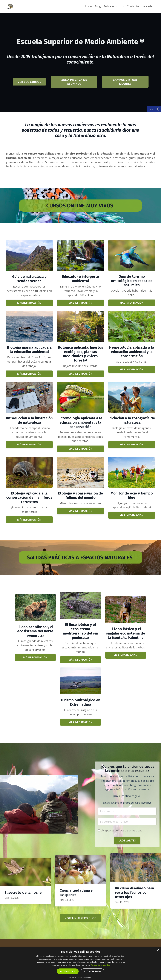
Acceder (148, 6)
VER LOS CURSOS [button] (29, 82)
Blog (98, 6)
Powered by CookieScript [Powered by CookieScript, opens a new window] (80, 978)
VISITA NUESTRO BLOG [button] (81, 918)
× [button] (158, 950)
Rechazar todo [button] (93, 971)
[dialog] (80, 964)
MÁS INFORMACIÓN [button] (29, 303)
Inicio (88, 6)
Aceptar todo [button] (68, 971)
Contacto (133, 6)
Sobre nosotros (114, 6)
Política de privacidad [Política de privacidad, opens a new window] (101, 965)
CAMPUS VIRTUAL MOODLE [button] (125, 82)
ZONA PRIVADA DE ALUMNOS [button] (74, 82)
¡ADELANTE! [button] (127, 840)
